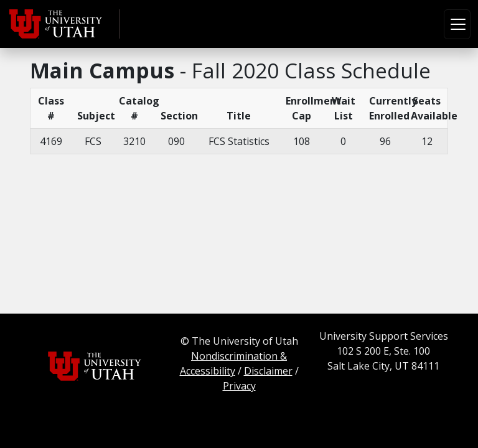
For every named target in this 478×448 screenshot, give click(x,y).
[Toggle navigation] (457, 24)
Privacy (239, 386)
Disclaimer (268, 371)
